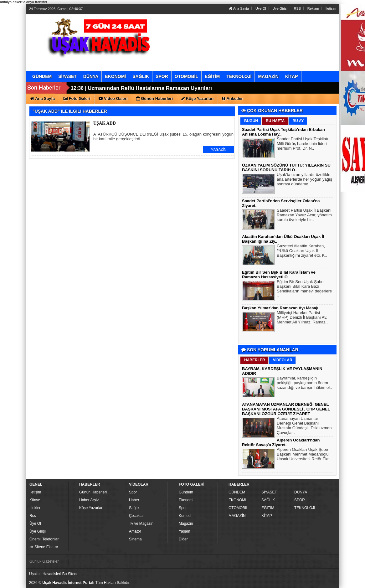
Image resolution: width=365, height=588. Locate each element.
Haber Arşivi (89, 500)
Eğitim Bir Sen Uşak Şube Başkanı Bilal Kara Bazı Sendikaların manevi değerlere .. (304, 289)
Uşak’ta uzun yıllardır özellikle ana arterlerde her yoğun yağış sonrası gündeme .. (304, 180)
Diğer (183, 539)
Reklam (313, 8)
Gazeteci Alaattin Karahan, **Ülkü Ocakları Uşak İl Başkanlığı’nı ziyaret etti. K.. (302, 251)
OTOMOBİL (238, 508)
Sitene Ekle (44, 547)
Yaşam (184, 531)
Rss (33, 516)
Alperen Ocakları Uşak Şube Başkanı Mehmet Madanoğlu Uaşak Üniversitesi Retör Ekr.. (304, 455)
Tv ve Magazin (141, 524)
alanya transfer (35, 2)
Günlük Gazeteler (44, 561)
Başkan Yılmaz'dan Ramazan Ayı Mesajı (280, 308)
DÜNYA (301, 492)
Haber (134, 500)
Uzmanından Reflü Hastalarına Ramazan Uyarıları (150, 88)
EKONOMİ (237, 500)
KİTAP (267, 516)
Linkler (35, 508)
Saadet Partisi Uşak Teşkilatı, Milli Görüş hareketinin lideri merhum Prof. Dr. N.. (303, 144)
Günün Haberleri (93, 492)
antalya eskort (11, 2)
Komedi (185, 516)
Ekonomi (186, 500)
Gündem (186, 492)
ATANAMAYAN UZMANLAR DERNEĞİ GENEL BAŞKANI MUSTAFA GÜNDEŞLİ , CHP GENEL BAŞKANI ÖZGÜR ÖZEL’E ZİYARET (286, 409)
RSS (298, 8)
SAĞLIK (268, 500)
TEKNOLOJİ (305, 508)
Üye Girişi (280, 8)
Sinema (135, 539)
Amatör (135, 531)
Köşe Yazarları (91, 508)
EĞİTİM (268, 508)
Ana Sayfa (239, 8)
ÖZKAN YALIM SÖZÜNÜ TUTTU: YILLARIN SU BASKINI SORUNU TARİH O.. (286, 168)
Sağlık (134, 508)
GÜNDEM (237, 492)
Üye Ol (261, 8)
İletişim (35, 492)
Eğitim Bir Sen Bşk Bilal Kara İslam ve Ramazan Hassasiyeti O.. (279, 275)
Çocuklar (136, 516)
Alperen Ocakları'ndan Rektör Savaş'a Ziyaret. (281, 442)
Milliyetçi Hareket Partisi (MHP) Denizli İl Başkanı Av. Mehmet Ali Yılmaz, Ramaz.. (302, 318)
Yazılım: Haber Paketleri (300, 583)
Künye (35, 500)
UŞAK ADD (105, 123)
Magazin (186, 524)
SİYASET (269, 492)
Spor (133, 492)
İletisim (331, 8)
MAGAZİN (218, 149)
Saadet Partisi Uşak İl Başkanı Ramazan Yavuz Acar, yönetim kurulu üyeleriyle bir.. (304, 216)
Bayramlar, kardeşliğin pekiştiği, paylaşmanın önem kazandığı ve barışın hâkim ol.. (304, 384)
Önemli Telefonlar (44, 539)
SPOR (300, 500)
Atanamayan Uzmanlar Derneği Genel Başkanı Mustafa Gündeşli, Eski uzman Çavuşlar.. (304, 426)
